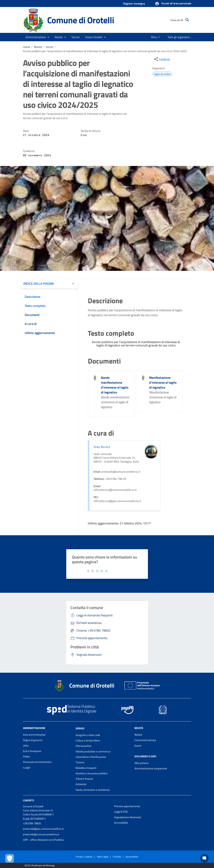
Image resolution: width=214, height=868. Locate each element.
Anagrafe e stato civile (88, 735)
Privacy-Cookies (84, 857)
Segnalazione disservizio (128, 817)
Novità (38, 47)
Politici (27, 757)
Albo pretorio (142, 763)
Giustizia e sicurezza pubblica (92, 773)
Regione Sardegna (134, 3)
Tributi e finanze (84, 779)
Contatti (28, 800)
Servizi (80, 728)
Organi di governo (33, 740)
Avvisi (50, 47)
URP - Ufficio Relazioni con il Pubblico (43, 840)
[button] (173, 4)
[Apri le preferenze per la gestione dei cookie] (10, 858)
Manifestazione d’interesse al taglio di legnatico (163, 383)
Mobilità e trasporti (86, 768)
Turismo (80, 762)
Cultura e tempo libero (88, 740)
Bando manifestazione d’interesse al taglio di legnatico (115, 385)
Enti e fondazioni (32, 751)
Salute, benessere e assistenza (93, 790)
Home (26, 47)
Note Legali (103, 857)
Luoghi (27, 768)
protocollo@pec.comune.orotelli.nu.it (43, 829)
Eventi (138, 746)
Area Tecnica (102, 447)
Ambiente (81, 784)
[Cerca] (187, 20)
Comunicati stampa (145, 740)
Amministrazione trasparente (151, 768)
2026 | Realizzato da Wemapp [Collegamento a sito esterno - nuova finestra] (40, 865)
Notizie (138, 735)
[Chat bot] (204, 858)
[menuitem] (153, 37)
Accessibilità (121, 823)
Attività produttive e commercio (93, 751)
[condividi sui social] (162, 59)
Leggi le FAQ (121, 812)
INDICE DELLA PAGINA (39, 284)
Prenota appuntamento (127, 806)
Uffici (26, 746)
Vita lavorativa (83, 746)
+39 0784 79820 (32, 823)
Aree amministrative (34, 735)
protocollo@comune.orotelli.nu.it (41, 834)
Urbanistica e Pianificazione (91, 757)
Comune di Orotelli (81, 20)
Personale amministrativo (37, 762)
